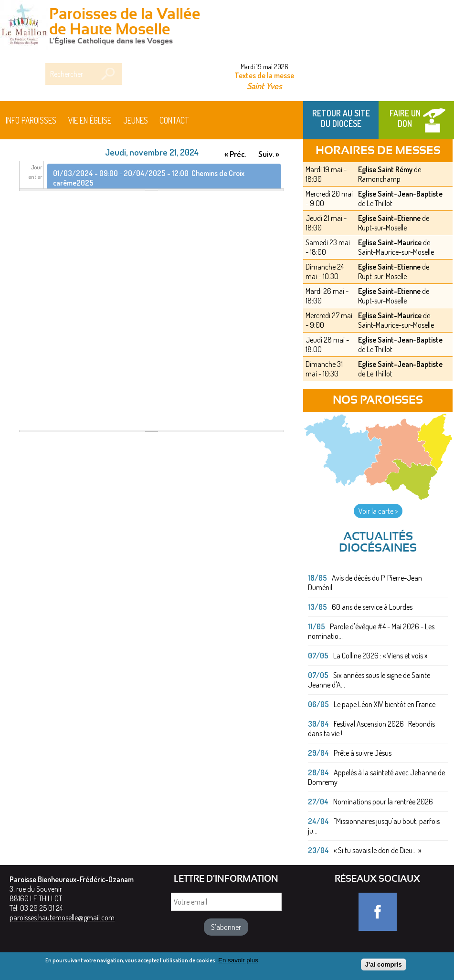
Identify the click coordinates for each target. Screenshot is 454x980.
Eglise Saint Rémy (385, 169)
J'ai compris (384, 966)
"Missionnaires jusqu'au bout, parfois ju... (374, 826)
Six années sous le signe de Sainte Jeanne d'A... (369, 680)
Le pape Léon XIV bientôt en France (385, 704)
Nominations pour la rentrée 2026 (383, 802)
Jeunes (136, 120)
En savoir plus (238, 962)
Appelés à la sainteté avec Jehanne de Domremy (376, 777)
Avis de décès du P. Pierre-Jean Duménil (365, 583)
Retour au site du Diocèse (341, 118)
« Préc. (235, 154)
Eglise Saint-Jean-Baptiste (400, 194)
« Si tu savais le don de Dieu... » (377, 850)
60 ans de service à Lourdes (372, 607)
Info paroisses (31, 120)
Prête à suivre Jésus (363, 753)
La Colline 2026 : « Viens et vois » (380, 656)
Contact (174, 120)
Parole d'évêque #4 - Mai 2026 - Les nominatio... (371, 631)
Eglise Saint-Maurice (390, 242)
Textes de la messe (264, 75)
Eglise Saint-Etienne (389, 218)
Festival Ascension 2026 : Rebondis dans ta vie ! (371, 729)
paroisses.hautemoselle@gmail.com (62, 917)
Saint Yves (264, 86)
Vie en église (90, 120)
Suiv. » (269, 154)
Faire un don (405, 118)
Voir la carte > (378, 511)
